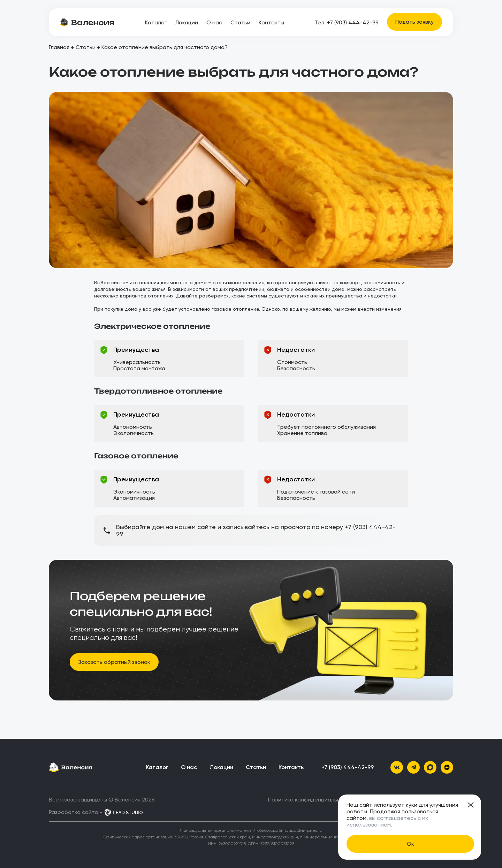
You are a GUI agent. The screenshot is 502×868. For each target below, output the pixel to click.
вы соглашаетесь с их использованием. (387, 821)
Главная (59, 47)
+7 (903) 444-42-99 (347, 22)
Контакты (271, 22)
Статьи (240, 22)
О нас (214, 22)
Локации (187, 22)
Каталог (156, 22)
